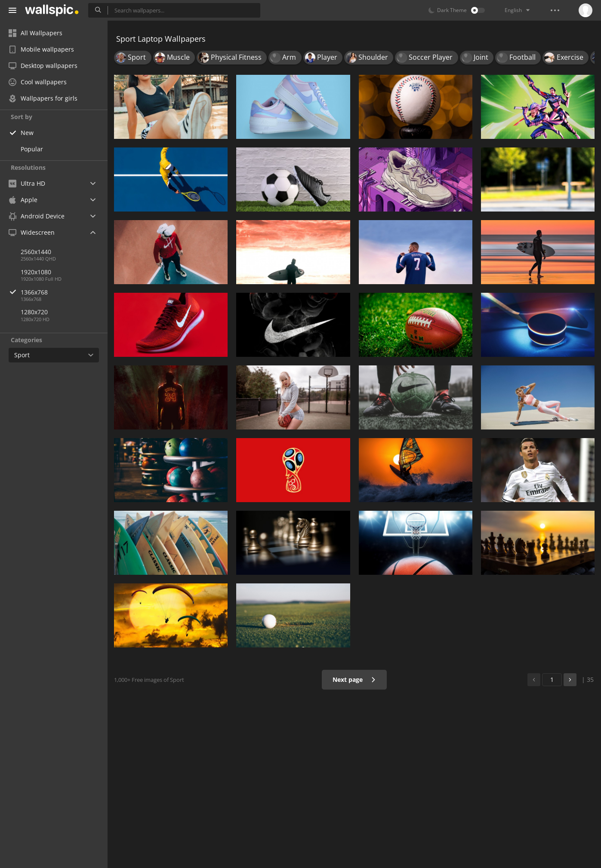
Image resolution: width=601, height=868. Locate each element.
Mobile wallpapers (41, 49)
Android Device (37, 216)
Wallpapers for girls (43, 98)
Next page (354, 679)
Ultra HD (27, 183)
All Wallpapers (35, 33)
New (27, 133)
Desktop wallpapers (43, 66)
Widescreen (32, 232)
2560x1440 (36, 252)
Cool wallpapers (38, 82)
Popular (32, 149)
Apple (23, 200)
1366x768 (64, 292)
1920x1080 (36, 272)
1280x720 (34, 312)
